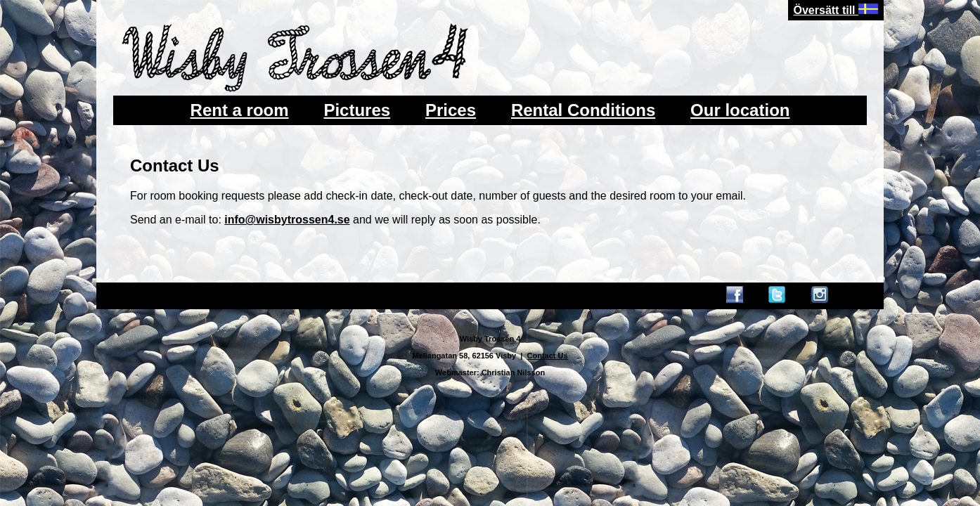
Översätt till (836, 10)
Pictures (357, 110)
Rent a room (240, 110)
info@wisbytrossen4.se (287, 220)
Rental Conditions (583, 110)
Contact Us (548, 356)
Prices (451, 110)
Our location (740, 110)
